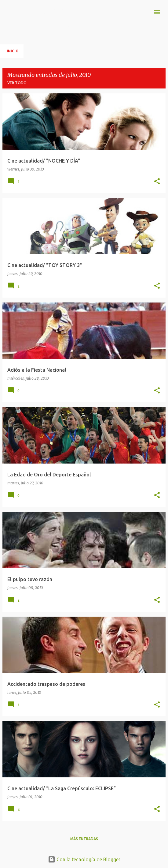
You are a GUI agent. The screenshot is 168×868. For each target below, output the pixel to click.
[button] (157, 182)
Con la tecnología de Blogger (84, 859)
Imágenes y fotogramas (49, 10)
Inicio (13, 51)
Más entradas (84, 839)
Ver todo (17, 83)
